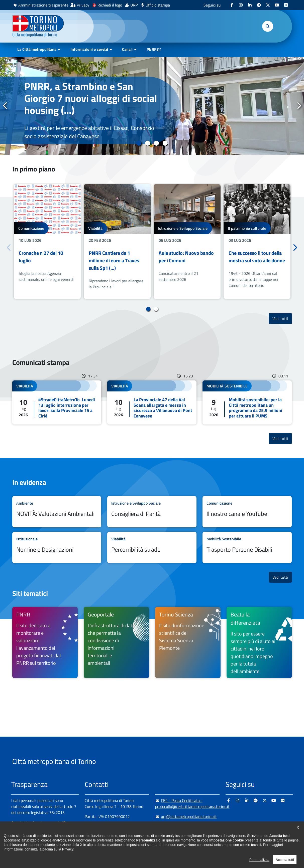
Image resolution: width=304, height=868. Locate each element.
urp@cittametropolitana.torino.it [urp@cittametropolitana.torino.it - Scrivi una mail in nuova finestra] (186, 816)
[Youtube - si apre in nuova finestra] (277, 5)
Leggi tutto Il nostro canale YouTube (247, 512)
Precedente (5, 106)
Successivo (299, 106)
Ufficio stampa (158, 5)
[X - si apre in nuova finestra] (268, 5)
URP (134, 5)
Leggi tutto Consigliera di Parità (152, 512)
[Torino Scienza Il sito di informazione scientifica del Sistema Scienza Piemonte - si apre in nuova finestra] (188, 642)
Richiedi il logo (110, 5)
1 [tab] (139, 143)
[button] (268, 26)
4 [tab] (165, 143)
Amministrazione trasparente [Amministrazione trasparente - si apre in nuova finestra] (43, 5)
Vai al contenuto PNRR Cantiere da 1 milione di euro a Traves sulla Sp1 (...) (117, 241)
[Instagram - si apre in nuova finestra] (241, 5)
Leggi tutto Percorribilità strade (152, 548)
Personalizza (259, 860)
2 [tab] (148, 143)
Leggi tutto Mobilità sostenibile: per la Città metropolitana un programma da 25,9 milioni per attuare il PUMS (247, 402)
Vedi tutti (282, 318)
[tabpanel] (152, 106)
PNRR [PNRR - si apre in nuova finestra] (152, 49)
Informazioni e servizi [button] (89, 49)
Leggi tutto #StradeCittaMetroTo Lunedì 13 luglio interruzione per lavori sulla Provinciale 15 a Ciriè (57, 402)
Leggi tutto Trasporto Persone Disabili (247, 548)
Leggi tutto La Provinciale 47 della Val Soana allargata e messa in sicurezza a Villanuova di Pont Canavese (152, 402)
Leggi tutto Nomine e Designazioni (57, 548)
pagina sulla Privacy (58, 849)
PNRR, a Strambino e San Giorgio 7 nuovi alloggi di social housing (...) (91, 98)
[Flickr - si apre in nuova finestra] (286, 5)
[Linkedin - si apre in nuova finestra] (250, 5)
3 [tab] (157, 143)
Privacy (83, 5)
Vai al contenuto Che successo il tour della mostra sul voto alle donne (257, 241)
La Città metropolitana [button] (37, 49)
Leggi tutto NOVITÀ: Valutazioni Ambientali (57, 512)
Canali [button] (127, 49)
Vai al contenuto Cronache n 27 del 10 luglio (47, 241)
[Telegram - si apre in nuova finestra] (259, 5)
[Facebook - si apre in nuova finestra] (232, 5)
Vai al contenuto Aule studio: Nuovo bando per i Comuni (187, 241)
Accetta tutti (285, 860)
